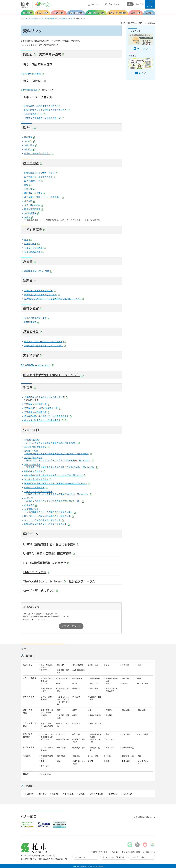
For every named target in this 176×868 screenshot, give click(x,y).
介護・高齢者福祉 (34, 205)
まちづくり (61, 734)
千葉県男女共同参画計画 (37, 404)
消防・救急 (94, 665)
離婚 (28, 185)
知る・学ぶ (71, 18)
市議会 (108, 761)
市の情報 (77, 756)
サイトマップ (80, 857)
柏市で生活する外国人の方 (112, 690)
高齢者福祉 (126, 710)
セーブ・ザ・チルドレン (41, 591)
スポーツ (77, 724)
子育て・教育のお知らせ (47, 698)
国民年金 (125, 678)
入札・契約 (110, 748)
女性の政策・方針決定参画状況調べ (42, 106)
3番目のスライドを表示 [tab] (144, 49)
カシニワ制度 (143, 734)
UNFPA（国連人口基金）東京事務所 (49, 554)
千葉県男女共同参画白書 (37, 412)
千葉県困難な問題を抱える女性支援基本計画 (46, 397)
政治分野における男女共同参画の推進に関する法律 (49, 516)
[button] (150, 4)
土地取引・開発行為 (95, 741)
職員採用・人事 (128, 756)
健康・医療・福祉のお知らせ (47, 711)
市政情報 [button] (27, 756)
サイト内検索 (106, 4)
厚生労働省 (33, 163)
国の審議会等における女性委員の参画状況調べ (47, 110)
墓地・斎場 (94, 689)
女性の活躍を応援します (37, 318)
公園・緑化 (126, 734)
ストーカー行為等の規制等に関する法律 (44, 520)
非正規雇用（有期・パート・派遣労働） (44, 197)
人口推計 (30, 141)
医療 (75, 710)
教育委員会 (126, 761)
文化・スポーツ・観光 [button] (31, 725)
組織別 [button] (30, 786)
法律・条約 (31, 430)
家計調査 (30, 149)
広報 (140, 756)
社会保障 (30, 201)
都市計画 (77, 734)
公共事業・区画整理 (79, 741)
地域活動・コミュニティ (47, 690)
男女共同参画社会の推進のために (37, 365)
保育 (28, 240)
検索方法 (140, 4)
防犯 (140, 665)
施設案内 (116, 852)
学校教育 (77, 697)
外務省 (30, 261)
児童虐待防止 (32, 244)
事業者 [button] (26, 774)
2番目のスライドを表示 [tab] (141, 49)
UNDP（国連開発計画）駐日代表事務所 (51, 544)
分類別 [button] (30, 656)
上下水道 (44, 683)
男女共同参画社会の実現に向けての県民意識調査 (48, 416)
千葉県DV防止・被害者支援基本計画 (43, 408)
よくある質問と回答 (132, 852)
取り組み (109, 715)
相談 (107, 683)
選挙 (59, 761)
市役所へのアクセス (99, 852)
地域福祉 (44, 715)
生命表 (29, 217)
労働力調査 (31, 145)
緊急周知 (60, 665)
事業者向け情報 (95, 715)
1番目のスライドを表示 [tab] (138, 49)
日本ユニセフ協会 (36, 572)
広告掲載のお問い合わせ (145, 817)
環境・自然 (94, 683)
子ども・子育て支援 (35, 248)
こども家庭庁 (34, 230)
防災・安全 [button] (28, 665)
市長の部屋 (61, 756)
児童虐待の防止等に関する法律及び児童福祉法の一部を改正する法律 (57, 483)
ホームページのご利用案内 (113, 857)
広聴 (43, 761)
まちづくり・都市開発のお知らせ (48, 736)
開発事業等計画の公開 (95, 736)
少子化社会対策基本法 (36, 487)
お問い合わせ (150, 852)
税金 (140, 678)
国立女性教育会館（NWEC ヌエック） (53, 375)
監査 (91, 761)
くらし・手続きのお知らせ (48, 680)
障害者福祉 (142, 710)
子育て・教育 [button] (29, 697)
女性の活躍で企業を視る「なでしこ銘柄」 (45, 346)
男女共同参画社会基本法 (37, 447)
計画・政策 (94, 756)
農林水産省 (33, 308)
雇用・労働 (61, 748)
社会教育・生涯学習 (95, 698)
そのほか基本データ (35, 114)
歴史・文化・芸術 (63, 725)
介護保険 (109, 710)
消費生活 (125, 683)
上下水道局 (69, 794)
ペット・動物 (143, 683)
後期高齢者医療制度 (112, 680)
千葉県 (30, 387)
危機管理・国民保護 (63, 671)
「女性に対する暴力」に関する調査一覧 (44, 118)
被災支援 (125, 665)
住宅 (59, 683)
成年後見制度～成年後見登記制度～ (42, 295)
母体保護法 (31, 505)
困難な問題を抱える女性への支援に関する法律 (47, 524)
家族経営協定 (32, 322)
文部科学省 (33, 355)
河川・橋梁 (110, 739)
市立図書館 (128, 794)
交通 (75, 683)
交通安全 (44, 670)
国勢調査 (30, 137)
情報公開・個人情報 (79, 762)
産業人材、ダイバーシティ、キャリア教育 (45, 342)
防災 (107, 665)
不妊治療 (30, 189)
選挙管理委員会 (97, 794)
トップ (23, 18)
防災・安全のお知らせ (47, 666)
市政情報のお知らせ (47, 757)
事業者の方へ (46, 774)
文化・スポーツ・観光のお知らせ (47, 726)
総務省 (30, 127)
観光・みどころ (95, 724)
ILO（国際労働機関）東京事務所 (46, 563)
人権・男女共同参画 (47, 18)
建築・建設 (45, 739)
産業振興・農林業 (95, 749)
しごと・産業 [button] (29, 747)
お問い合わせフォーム (71, 626)
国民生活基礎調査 (34, 209)
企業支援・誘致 (79, 748)
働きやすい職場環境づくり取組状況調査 (42, 420)
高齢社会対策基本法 (35, 471)
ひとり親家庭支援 (34, 252)
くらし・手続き (33, 18)
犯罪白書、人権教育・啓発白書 (40, 291)
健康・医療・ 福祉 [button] (29, 711)
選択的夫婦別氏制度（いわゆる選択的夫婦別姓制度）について (54, 299)
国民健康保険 (95, 678)
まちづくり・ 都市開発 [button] (29, 736)
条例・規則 (45, 766)
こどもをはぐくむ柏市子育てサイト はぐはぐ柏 (63, 701)
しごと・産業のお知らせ (47, 749)
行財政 (108, 756)
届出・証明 (78, 678)
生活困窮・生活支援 (63, 717)
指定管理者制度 (128, 748)
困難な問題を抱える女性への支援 (41, 173)
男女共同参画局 (52, 54)
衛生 (91, 710)
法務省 (30, 281)
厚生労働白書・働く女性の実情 (40, 177)
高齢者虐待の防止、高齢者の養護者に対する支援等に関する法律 (55, 475)
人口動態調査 (32, 213)
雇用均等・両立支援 (35, 193)
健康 (59, 710)
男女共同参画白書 (30, 90)
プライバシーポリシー (139, 857)
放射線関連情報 (79, 670)
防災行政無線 (78, 665)
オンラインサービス (144, 762)
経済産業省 (33, 332)
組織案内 (55, 794)
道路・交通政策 (63, 739)
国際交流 (77, 689)
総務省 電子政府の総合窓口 (39, 153)
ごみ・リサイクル (64, 678)
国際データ (31, 534)
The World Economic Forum (45, 581)
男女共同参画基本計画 (32, 74)
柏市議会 (43, 794)
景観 (107, 734)
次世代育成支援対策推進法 (38, 479)
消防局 (82, 794)
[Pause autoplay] (135, 48)
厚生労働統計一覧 (34, 181)
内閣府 (30, 54)
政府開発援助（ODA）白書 (38, 271)
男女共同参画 (61, 18)
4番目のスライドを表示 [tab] (147, 49)
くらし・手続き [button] (30, 678)
